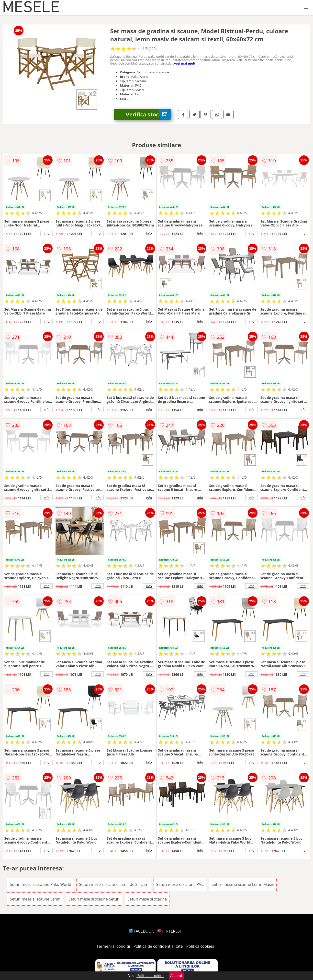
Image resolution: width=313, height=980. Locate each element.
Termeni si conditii (113, 946)
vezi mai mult (185, 63)
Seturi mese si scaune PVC (180, 884)
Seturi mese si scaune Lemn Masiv (243, 884)
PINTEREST (169, 931)
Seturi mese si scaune (147, 899)
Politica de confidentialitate (158, 946)
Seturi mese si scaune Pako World (40, 884)
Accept (176, 976)
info (46, 233)
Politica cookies (200, 946)
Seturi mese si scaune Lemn (35, 899)
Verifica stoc (148, 114)
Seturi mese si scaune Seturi (94, 899)
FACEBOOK (141, 931)
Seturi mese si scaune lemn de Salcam (114, 884)
